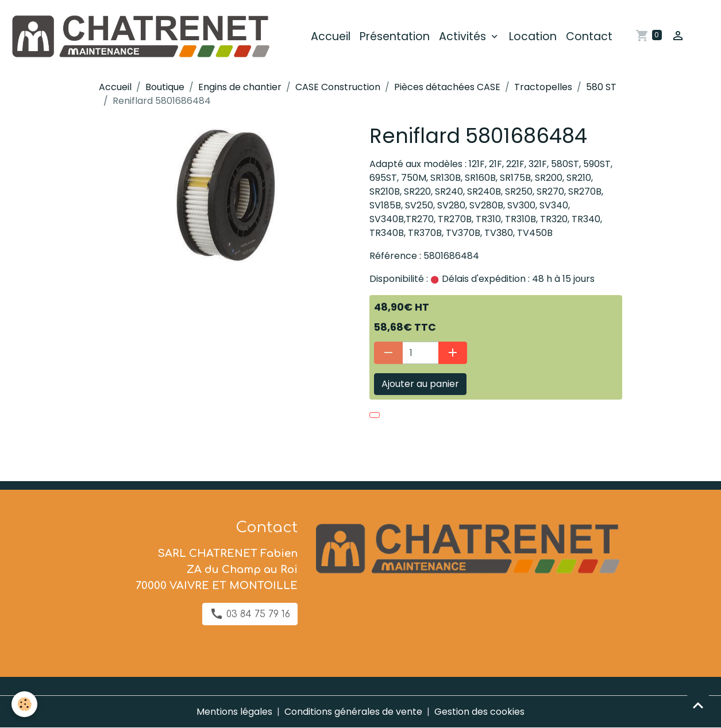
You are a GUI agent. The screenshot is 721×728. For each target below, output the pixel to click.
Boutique (165, 87)
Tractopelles (543, 87)
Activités (464, 36)
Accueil (331, 36)
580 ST (601, 87)
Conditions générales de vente (353, 712)
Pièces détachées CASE (447, 87)
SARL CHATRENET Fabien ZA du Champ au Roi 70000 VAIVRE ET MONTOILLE (217, 570)
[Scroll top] (698, 705)
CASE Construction (338, 87)
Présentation (395, 36)
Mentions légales (234, 712)
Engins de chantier (240, 87)
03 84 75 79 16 (250, 614)
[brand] (142, 37)
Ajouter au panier (420, 384)
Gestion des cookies (479, 712)
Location (533, 36)
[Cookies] (24, 704)
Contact (589, 36)
